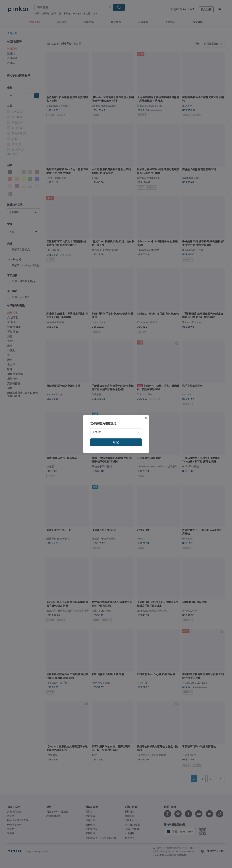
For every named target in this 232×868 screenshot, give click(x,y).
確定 (116, 442)
